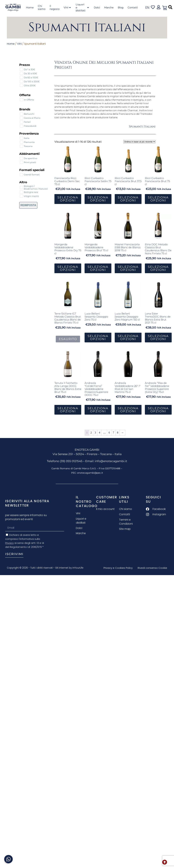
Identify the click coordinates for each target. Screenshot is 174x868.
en (147, 8)
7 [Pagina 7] (113, 433)
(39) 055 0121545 (71, 461)
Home (30, 7)
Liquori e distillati (82, 7)
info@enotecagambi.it (111, 461)
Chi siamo (42, 7)
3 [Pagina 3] (95, 433)
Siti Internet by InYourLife (69, 568)
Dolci (97, 7)
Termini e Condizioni (126, 522)
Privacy (9, 543)
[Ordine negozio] (139, 142)
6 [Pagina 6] (109, 433)
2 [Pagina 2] (91, 433)
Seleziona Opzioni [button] (68, 199)
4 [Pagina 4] (99, 433)
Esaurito (68, 339)
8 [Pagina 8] (118, 433)
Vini (67, 7)
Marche (109, 7)
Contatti (133, 7)
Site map (125, 529)
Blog (121, 7)
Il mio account (105, 509)
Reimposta (28, 205)
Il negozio (55, 7)
